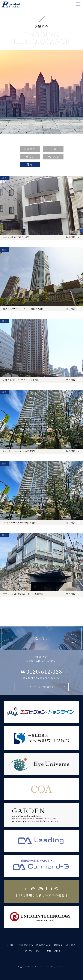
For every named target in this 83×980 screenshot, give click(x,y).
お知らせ (12, 945)
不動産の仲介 (43, 945)
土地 (53, 149)
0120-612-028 (44, 671)
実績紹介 (58, 945)
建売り (30, 157)
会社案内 (71, 945)
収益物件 (30, 149)
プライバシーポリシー (33, 951)
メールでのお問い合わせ (47, 687)
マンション (53, 157)
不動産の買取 (26, 945)
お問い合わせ (54, 951)
